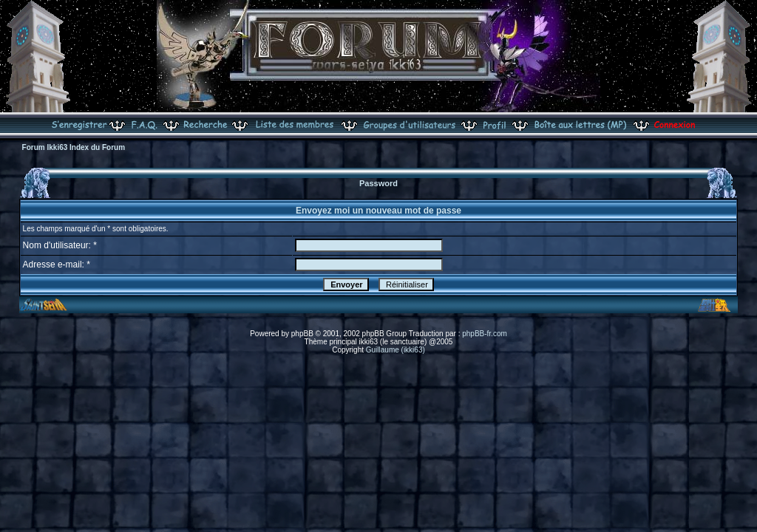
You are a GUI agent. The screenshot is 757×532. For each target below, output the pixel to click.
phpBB (302, 334)
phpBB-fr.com (485, 334)
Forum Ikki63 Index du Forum (74, 147)
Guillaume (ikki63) (396, 350)
